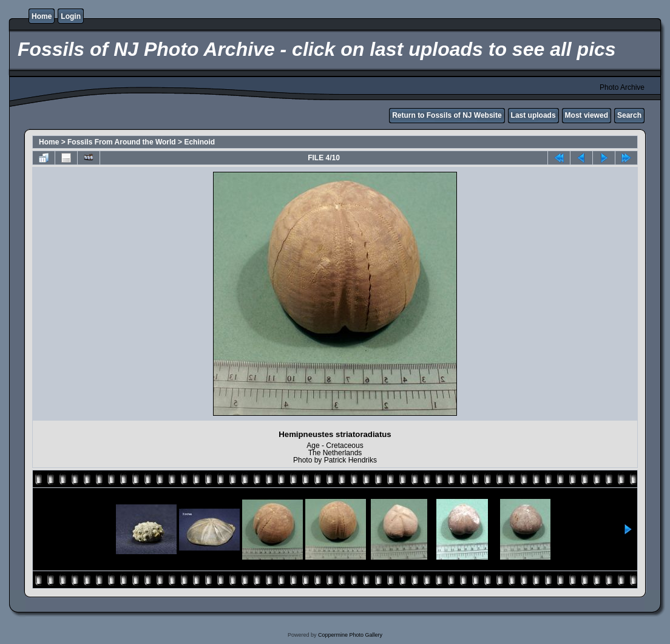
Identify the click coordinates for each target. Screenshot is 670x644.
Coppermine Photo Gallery (350, 635)
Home (42, 16)
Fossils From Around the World (122, 142)
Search (629, 115)
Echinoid (199, 142)
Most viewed (587, 115)
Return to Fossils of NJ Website (447, 115)
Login (71, 16)
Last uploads (533, 115)
